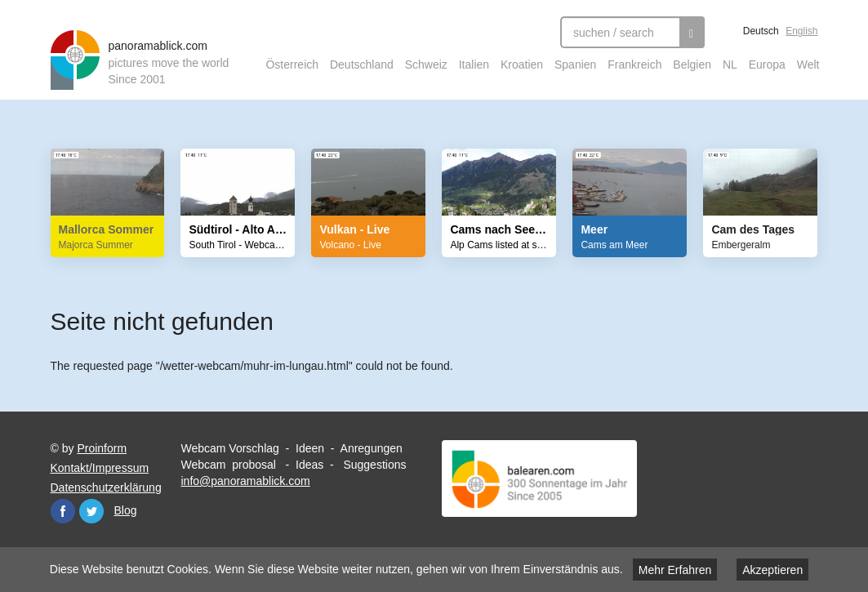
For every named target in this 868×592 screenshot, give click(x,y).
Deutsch (761, 31)
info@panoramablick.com (245, 481)
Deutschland (362, 65)
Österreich (292, 65)
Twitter (91, 511)
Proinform (102, 448)
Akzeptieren (772, 570)
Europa (767, 65)
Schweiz (426, 65)
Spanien (575, 65)
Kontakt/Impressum (100, 468)
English (801, 31)
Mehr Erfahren (675, 570)
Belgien (692, 65)
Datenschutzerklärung (106, 487)
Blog (126, 510)
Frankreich (634, 65)
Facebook (63, 511)
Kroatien (522, 65)
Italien (474, 65)
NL (730, 65)
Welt (808, 65)
